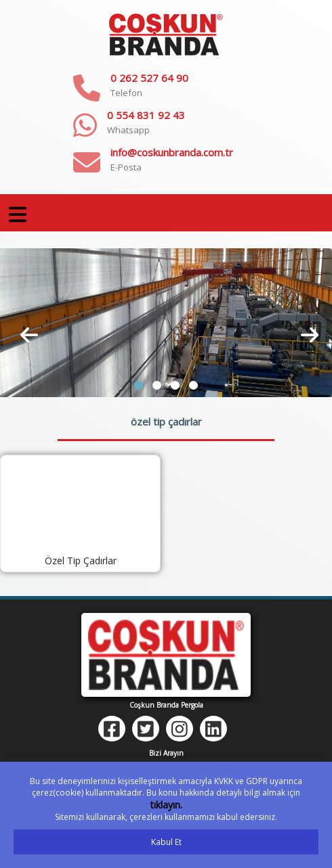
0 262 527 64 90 (149, 78)
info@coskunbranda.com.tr (172, 152)
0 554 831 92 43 (146, 115)
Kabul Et (166, 842)
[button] (139, 385)
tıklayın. (166, 805)
